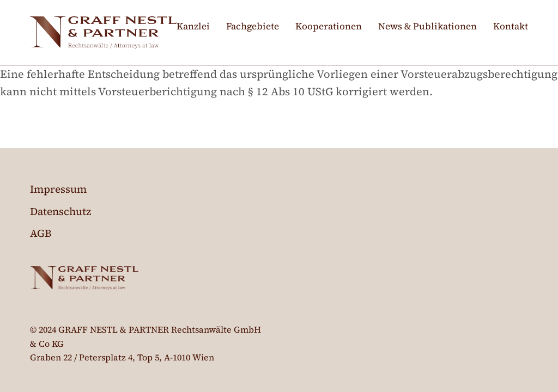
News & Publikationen (427, 26)
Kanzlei (193, 26)
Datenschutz (60, 211)
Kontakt (511, 26)
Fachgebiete (253, 26)
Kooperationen (329, 26)
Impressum (58, 189)
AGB (41, 233)
